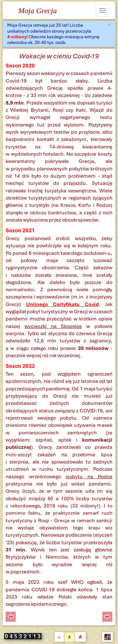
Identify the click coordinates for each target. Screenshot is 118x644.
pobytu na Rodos (89, 477)
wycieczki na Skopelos (53, 326)
